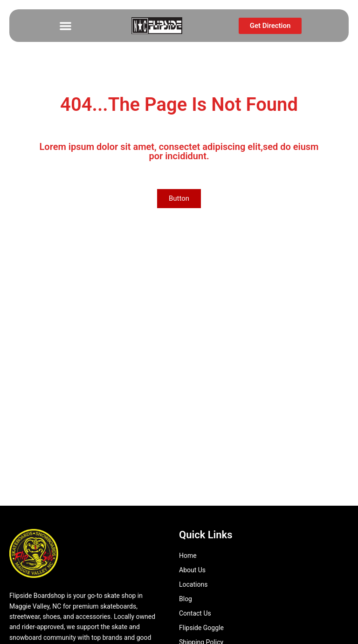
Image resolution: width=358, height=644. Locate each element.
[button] (66, 26)
